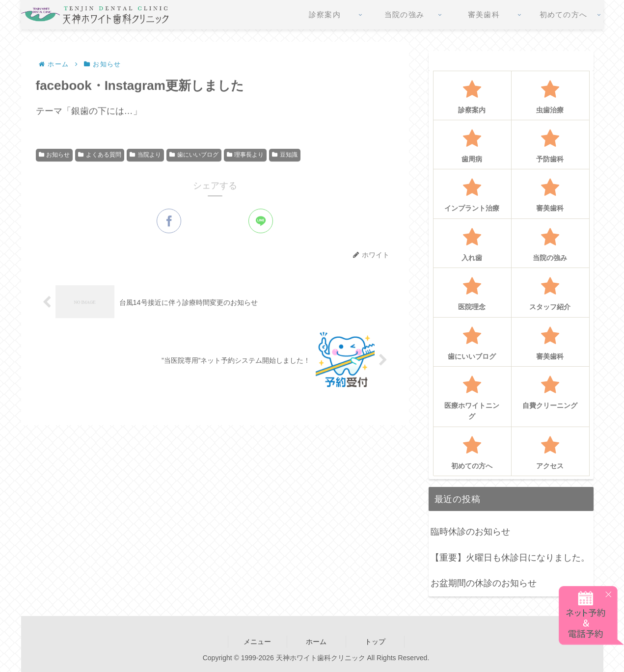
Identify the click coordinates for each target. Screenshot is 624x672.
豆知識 (285, 156)
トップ (375, 642)
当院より (145, 156)
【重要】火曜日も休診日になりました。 (510, 558)
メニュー (257, 642)
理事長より (245, 156)
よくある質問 (100, 156)
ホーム (316, 642)
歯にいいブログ (194, 156)
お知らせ (54, 156)
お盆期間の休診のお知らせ (484, 583)
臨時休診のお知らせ (470, 532)
